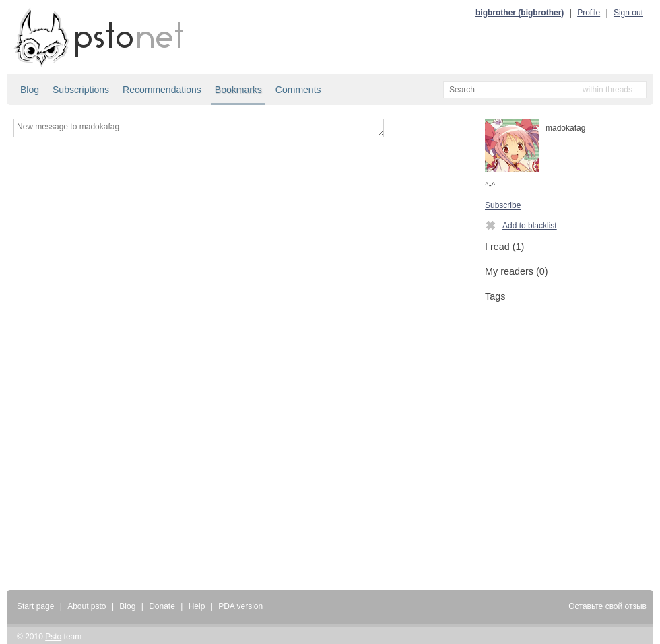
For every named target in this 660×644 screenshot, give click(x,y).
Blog (30, 90)
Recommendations (162, 90)
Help (197, 606)
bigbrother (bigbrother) (520, 13)
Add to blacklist (521, 225)
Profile (589, 13)
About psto (87, 606)
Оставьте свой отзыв (607, 606)
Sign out (628, 13)
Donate (162, 606)
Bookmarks (238, 90)
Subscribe (503, 205)
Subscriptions (81, 90)
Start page (35, 606)
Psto (53, 637)
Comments (298, 90)
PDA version (240, 606)
